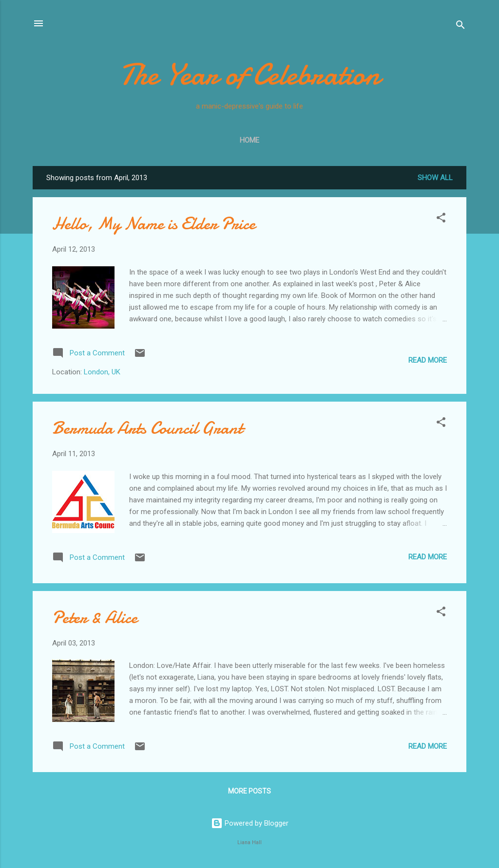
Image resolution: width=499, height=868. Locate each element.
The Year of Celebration (249, 74)
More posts (249, 791)
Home (249, 140)
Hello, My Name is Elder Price (154, 224)
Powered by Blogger (250, 823)
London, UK (102, 372)
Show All (435, 178)
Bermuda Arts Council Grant (147, 428)
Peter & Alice (95, 618)
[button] (441, 219)
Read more (428, 360)
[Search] (461, 27)
